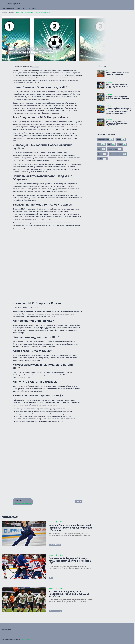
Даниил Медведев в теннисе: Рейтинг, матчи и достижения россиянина (117, 86)
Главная (4, 13)
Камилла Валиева (55, 545)
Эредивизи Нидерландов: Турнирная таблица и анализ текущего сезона (117, 123)
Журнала (36, 66)
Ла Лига (102, 159)
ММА (101, 149)
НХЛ (29, 8)
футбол (102, 154)
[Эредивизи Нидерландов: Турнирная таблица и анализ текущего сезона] (101, 122)
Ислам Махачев (115, 149)
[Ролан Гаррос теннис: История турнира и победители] (101, 73)
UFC (24, 8)
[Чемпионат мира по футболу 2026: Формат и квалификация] (101, 97)
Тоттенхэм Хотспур (55, 611)
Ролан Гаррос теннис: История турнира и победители (117, 73)
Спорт (34, 8)
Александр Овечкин (118, 154)
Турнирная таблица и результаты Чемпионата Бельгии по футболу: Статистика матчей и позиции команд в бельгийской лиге (119, 111)
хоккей (18, 8)
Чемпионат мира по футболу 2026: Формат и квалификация (117, 97)
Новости (11, 13)
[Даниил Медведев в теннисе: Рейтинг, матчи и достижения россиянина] (101, 85)
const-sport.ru (26, 640)
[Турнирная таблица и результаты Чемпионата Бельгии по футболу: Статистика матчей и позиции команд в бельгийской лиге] (101, 109)
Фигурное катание (9, 8)
